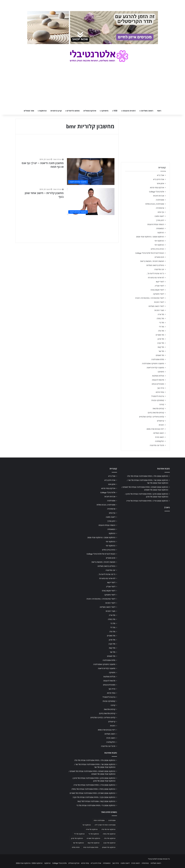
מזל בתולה (160, 319)
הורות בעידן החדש (157, 249)
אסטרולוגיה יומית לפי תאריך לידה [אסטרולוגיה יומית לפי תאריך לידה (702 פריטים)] (105, 825)
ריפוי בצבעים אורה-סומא (155, 429)
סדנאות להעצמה (158, 380)
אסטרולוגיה (160, 200)
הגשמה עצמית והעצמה (156, 224)
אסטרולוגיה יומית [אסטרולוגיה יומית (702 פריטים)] (99, 820)
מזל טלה (161, 331)
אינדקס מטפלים (90, 111)
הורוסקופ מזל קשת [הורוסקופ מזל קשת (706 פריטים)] (94, 843)
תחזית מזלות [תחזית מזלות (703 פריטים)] (76, 847)
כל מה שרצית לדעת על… (155, 273)
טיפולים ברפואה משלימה (155, 265)
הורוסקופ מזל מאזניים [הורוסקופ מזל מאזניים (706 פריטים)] (94, 838)
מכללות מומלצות (158, 376)
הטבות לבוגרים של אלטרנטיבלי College (150, 253)
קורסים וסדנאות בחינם (156, 413)
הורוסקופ (43, 111)
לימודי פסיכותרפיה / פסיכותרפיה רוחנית (150, 298)
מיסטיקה (105, 111)
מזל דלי (162, 327)
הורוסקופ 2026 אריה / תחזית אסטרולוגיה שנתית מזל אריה (147, 501)
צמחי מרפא (160, 392)
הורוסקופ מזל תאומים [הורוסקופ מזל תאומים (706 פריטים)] (109, 847)
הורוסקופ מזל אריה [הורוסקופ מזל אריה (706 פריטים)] (92, 829)
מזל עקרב (161, 343)
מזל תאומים (160, 355)
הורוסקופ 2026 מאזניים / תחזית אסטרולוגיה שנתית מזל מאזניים (93, 793)
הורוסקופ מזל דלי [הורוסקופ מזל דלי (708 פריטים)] (79, 834)
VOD (116, 111)
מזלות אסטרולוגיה (158, 359)
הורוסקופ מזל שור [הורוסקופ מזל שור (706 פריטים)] (78, 843)
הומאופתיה (160, 228)
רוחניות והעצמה (129, 111)
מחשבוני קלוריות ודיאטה (155, 368)
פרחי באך (161, 388)
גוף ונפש (161, 212)
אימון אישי (160, 183)
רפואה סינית (160, 437)
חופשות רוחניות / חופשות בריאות (152, 261)
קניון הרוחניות (56, 111)
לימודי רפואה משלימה (156, 306)
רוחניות (161, 425)
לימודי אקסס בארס (157, 290)
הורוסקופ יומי (159, 241)
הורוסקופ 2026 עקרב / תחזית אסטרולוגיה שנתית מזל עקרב (94, 797)
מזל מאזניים (160, 335)
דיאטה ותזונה (159, 216)
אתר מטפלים (29, 111)
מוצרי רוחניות (159, 310)
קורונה (162, 404)
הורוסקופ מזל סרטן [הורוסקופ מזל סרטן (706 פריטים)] (77, 838)
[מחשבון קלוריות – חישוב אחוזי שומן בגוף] (91, 201)
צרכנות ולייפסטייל (158, 396)
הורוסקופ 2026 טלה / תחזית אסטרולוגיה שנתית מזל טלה (148, 476)
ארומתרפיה (160, 208)
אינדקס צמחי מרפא (157, 188)
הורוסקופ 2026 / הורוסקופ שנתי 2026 (150, 237)
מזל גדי (162, 323)
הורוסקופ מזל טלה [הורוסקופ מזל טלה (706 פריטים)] (110, 838)
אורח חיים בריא (159, 179)
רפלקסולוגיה (160, 441)
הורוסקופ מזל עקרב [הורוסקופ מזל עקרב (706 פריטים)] (109, 843)
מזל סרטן (161, 339)
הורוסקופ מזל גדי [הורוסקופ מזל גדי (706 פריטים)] (94, 834)
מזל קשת (161, 347)
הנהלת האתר (57, 159)
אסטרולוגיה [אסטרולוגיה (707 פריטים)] (112, 820)
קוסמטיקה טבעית (158, 400)
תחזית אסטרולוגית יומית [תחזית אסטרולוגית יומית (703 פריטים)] (91, 847)
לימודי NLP (160, 282)
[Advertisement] (145, 534)
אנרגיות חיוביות (159, 196)
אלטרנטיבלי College (157, 192)
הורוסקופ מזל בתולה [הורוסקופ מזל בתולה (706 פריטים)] (109, 834)
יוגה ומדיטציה (159, 269)
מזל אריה (161, 314)
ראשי (159, 111)
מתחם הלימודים (73, 111)
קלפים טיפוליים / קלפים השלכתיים (152, 417)
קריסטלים (161, 421)
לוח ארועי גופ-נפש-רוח (156, 278)
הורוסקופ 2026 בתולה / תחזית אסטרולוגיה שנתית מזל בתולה (93, 789)
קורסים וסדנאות (158, 409)
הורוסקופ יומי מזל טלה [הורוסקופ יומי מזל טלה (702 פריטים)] (108, 829)
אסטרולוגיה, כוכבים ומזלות (155, 204)
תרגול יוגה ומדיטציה (157, 445)
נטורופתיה (145, 863)
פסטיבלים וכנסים (158, 384)
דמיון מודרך (160, 220)
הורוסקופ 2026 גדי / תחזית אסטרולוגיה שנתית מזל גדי (96, 805)
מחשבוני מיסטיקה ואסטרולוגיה (153, 364)
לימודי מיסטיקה (159, 294)
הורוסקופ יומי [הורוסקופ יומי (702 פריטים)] (87, 825)
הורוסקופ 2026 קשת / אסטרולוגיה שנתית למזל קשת (96, 801)
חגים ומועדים (159, 257)
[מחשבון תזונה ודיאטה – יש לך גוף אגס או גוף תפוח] (91, 172)
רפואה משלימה (147, 111)
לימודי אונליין (159, 286)
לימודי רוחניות (159, 302)
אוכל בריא (161, 175)
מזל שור (161, 351)
